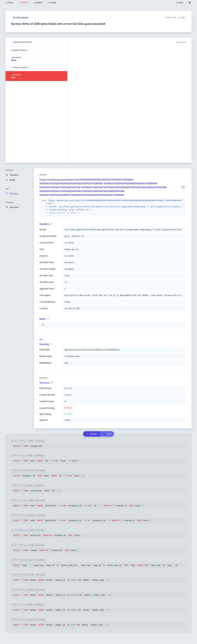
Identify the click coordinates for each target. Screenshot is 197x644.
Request (9, 170)
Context (10, 202)
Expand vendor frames (22, 42)
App (7, 189)
